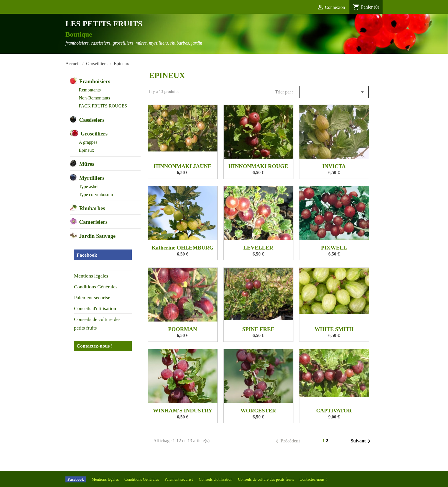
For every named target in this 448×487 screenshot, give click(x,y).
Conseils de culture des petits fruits (97, 324)
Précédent (287, 441)
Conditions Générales (96, 287)
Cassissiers (92, 120)
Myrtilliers (92, 178)
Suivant (362, 441)
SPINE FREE (258, 329)
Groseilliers (94, 134)
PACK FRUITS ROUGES (103, 106)
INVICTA (334, 166)
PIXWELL (334, 248)
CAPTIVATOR (334, 411)
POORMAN (182, 329)
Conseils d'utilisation (95, 308)
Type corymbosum (96, 194)
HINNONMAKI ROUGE (258, 166)
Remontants (90, 90)
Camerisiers (93, 222)
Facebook (87, 255)
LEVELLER (258, 248)
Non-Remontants (94, 98)
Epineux (86, 150)
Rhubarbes (92, 208)
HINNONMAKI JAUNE (183, 166)
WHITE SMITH (334, 329)
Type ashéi (89, 186)
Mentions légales (91, 276)
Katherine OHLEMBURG (183, 248)
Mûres (87, 164)
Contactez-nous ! (95, 346)
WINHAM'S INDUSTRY (183, 411)
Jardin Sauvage (97, 236)
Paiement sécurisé (92, 298)
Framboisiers (95, 81)
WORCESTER (258, 411)
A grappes (88, 142)
